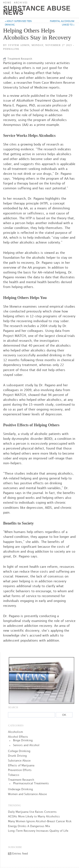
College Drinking (19, 751)
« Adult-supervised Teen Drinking (18, 23)
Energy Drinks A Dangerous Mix (29, 826)
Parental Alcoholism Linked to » (62, 23)
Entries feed (20, 854)
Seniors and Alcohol (26, 745)
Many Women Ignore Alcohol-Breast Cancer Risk (40, 821)
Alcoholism (15, 732)
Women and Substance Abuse (27, 794)
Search (13, 707)
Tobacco (14, 775)
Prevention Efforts (20, 770)
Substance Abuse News (37, 10)
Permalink (11, 49)
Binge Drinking (23, 740)
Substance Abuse (19, 761)
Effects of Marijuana (21, 766)
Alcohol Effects (18, 737)
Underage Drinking (20, 789)
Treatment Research (20, 59)
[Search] (31, 715)
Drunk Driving (17, 756)
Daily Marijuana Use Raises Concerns (32, 812)
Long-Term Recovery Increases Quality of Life (38, 831)
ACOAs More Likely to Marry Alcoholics (34, 817)
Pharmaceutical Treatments (31, 783)
